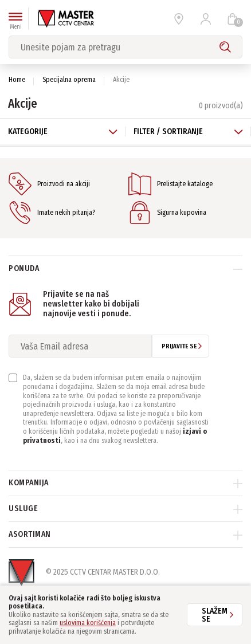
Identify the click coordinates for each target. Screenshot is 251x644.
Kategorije (63, 131)
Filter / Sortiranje (188, 131)
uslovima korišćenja (88, 623)
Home (17, 80)
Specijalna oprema (69, 80)
